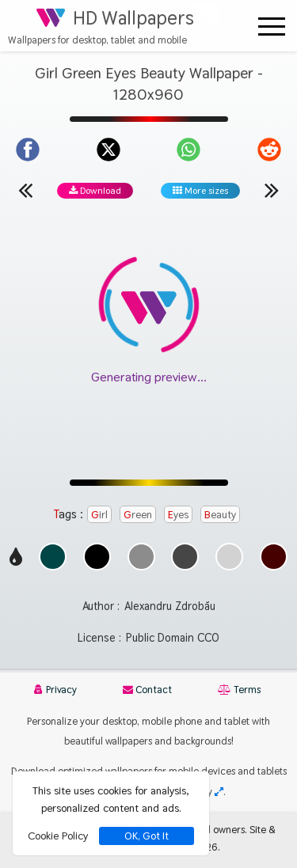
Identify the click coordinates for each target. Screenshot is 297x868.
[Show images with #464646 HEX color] (185, 566)
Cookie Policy (58, 836)
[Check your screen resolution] (219, 792)
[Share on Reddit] (269, 150)
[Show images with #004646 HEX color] (53, 566)
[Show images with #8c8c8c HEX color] (141, 566)
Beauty (220, 514)
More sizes (200, 191)
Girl (99, 514)
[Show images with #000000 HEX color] (97, 566)
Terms (239, 690)
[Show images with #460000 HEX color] (274, 566)
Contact (147, 690)
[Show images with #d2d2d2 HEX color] (229, 566)
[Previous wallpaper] (25, 190)
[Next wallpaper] (272, 190)
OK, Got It (147, 836)
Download (95, 191)
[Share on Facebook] (28, 150)
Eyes (178, 514)
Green (138, 514)
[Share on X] (109, 150)
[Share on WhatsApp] (188, 150)
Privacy (55, 690)
